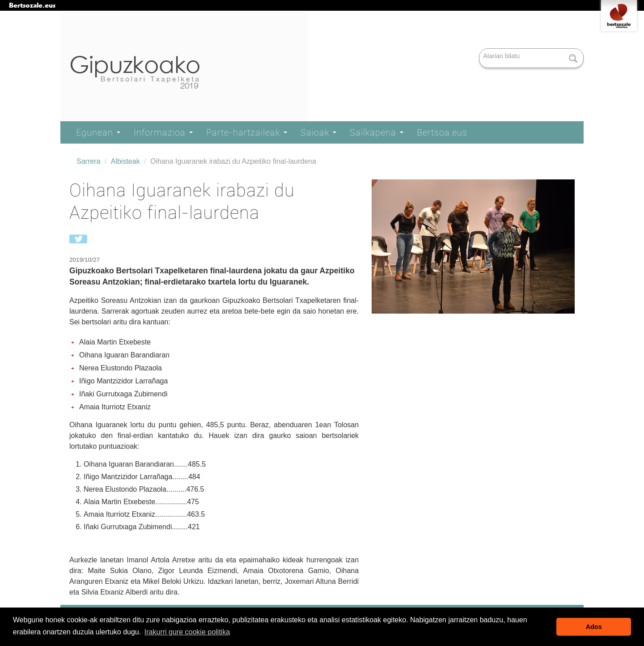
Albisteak (125, 161)
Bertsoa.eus (442, 132)
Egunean (98, 132)
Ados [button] (594, 627)
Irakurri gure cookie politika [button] (187, 632)
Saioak (318, 132)
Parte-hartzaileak (247, 132)
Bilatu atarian (480, 49)
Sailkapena (377, 132)
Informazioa (163, 132)
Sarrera (88, 161)
